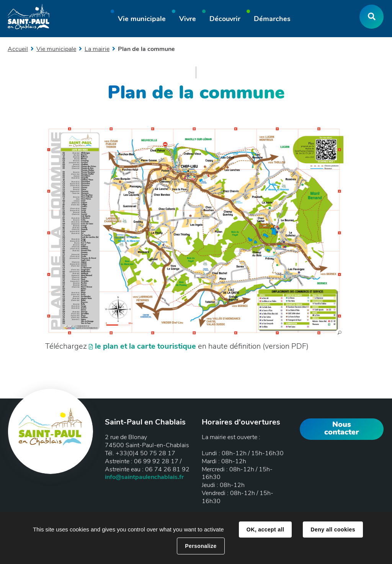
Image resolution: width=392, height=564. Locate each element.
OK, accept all (265, 530)
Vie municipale (56, 49)
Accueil (18, 49)
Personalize (201, 546)
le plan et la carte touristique (145, 346)
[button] (142, 20)
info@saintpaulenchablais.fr (144, 477)
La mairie (97, 49)
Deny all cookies (333, 530)
